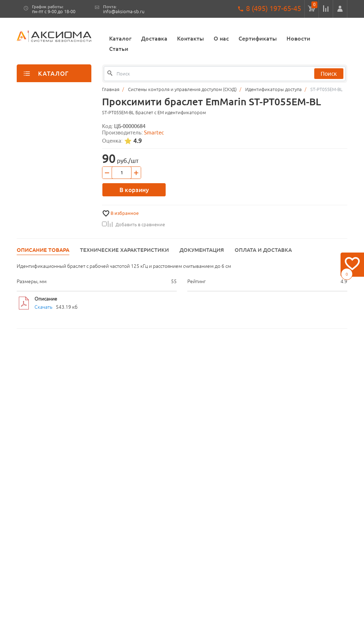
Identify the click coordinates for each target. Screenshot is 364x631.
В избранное (125, 213)
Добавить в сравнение (133, 224)
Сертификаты (258, 38)
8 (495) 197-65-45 (274, 8)
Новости (298, 38)
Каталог (120, 38)
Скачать (43, 307)
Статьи (119, 49)
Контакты (191, 38)
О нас (221, 38)
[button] (340, 9)
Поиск (329, 74)
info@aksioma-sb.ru (124, 12)
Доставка (154, 38)
